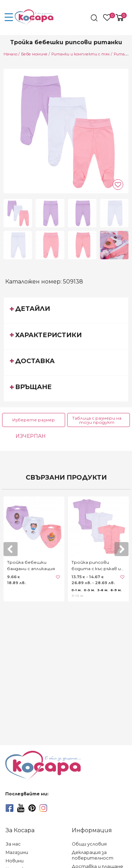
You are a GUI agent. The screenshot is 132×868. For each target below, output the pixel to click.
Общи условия (89, 844)
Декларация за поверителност (93, 855)
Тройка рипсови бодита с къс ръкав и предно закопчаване (96, 566)
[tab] (66, 310)
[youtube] (21, 808)
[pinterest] (32, 808)
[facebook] (10, 808)
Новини (15, 861)
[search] (95, 18)
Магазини (17, 852)
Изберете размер (34, 420)
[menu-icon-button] (9, 18)
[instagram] (43, 808)
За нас (13, 844)
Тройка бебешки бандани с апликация (31, 565)
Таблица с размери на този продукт (97, 420)
